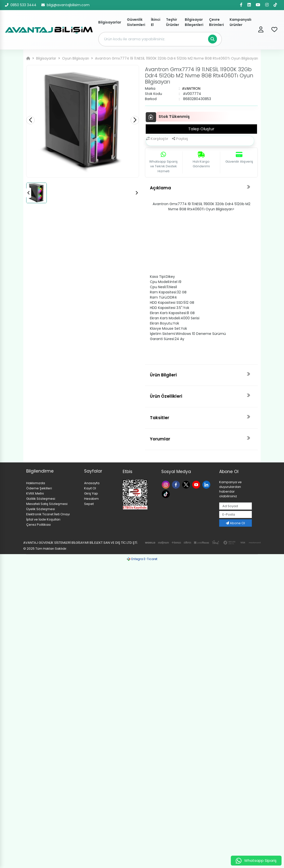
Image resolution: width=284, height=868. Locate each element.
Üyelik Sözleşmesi (41, 509)
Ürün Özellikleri (166, 396)
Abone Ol (235, 523)
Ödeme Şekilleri (39, 488)
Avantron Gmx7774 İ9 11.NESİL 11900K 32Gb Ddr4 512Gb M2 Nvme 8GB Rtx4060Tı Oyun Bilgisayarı (177, 58)
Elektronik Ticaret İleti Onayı (48, 514)
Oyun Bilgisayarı (76, 58)
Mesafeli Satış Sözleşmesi (47, 504)
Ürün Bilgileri (163, 375)
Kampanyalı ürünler (240, 22)
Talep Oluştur (201, 129)
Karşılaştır (157, 139)
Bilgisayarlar (110, 22)
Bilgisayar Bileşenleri (194, 22)
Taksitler (160, 418)
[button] (135, 120)
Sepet (89, 504)
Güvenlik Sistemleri (136, 22)
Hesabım (91, 499)
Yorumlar (160, 439)
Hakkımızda (36, 483)
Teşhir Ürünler (173, 22)
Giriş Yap (91, 493)
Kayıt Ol (90, 488)
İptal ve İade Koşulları (43, 519)
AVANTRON (191, 88)
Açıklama (160, 188)
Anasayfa (92, 483)
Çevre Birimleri (216, 22)
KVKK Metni (35, 493)
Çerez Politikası (38, 525)
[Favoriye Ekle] (151, 117)
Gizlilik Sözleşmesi (41, 499)
